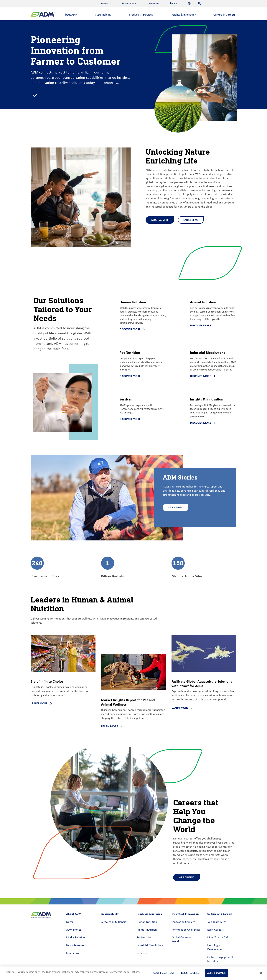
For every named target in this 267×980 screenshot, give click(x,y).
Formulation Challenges (186, 930)
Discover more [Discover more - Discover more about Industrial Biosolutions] (203, 376)
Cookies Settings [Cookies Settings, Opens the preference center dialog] (164, 973)
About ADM (71, 15)
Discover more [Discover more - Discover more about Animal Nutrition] (203, 325)
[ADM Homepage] (43, 15)
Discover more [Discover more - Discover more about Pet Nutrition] (132, 376)
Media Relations (76, 938)
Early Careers (215, 930)
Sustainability (103, 15)
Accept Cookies (216, 973)
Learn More (175, 507)
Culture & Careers (224, 15)
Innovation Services (183, 922)
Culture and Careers (220, 914)
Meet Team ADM (218, 938)
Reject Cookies (190, 973)
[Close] (261, 973)
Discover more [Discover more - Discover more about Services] (132, 419)
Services (142, 953)
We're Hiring (187, 877)
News (69, 922)
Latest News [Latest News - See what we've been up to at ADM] (191, 220)
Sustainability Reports (114, 922)
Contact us (72, 953)
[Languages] (189, 3)
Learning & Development (215, 947)
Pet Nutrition (144, 938)
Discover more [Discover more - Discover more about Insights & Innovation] (203, 423)
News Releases (75, 945)
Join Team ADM (217, 922)
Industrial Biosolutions (150, 945)
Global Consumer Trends (182, 940)
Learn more (41, 703)
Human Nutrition (147, 922)
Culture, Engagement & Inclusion (221, 959)
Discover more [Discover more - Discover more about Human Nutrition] (132, 329)
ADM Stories (74, 930)
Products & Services (141, 15)
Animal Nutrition (147, 930)
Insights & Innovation (183, 15)
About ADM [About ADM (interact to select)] (160, 220)
